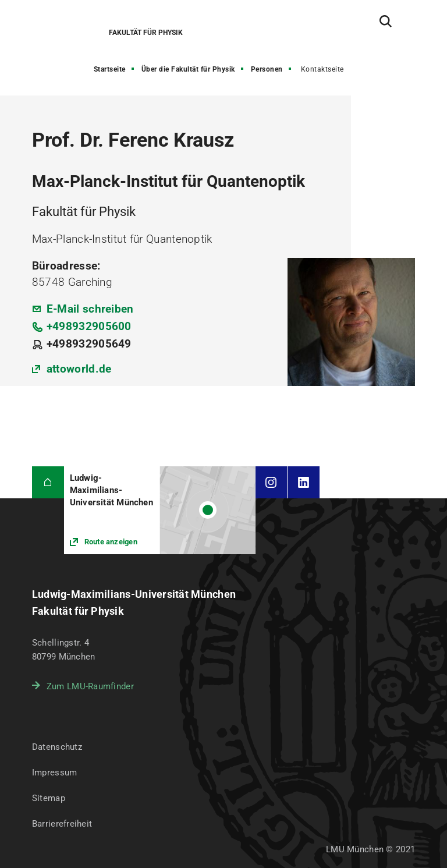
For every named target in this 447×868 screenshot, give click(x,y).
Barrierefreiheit (62, 824)
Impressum (55, 773)
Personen (267, 69)
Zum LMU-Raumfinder (90, 686)
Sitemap (49, 798)
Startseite (110, 69)
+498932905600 (89, 326)
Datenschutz (57, 747)
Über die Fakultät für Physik (188, 69)
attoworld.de (79, 369)
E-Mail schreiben (90, 309)
